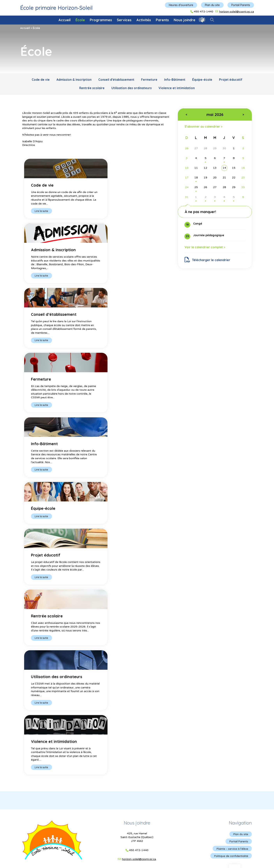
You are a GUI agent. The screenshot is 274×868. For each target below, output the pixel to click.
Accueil (65, 20)
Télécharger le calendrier (207, 261)
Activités (144, 20)
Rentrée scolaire (91, 89)
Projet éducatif (232, 80)
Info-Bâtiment (175, 80)
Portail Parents (241, 5)
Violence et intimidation (177, 89)
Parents (162, 20)
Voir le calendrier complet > (206, 248)
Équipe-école (203, 80)
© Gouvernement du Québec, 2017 (137, 607)
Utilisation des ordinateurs (132, 89)
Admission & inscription (73, 80)
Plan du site (212, 5)
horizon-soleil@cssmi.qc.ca (237, 12)
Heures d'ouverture (181, 5)
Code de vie (39, 80)
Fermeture (149, 80)
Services (124, 20)
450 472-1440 (204, 12)
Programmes (101, 20)
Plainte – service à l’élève (232, 561)
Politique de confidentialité (231, 568)
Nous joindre (185, 20)
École (80, 20)
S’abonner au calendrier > (204, 127)
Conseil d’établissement (116, 80)
